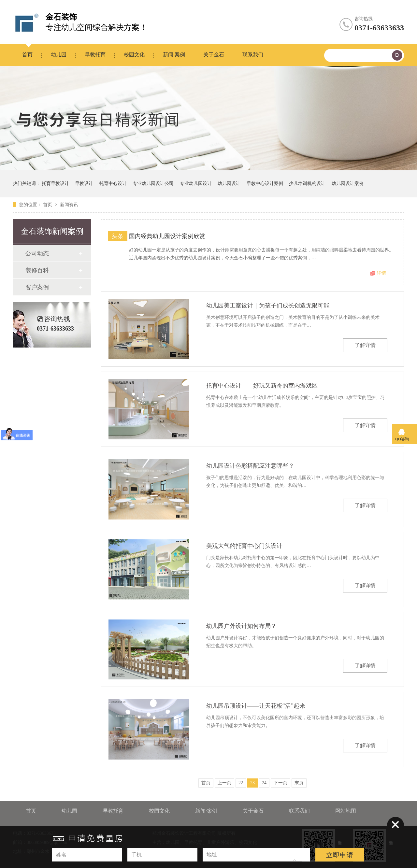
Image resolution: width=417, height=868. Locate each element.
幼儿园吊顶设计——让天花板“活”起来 (256, 706)
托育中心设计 (113, 184)
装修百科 (37, 270)
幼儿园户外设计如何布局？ (241, 626)
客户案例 (37, 287)
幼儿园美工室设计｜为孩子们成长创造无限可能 (268, 306)
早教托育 (95, 55)
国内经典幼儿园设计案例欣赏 (167, 236)
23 (252, 783)
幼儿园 (59, 55)
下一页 (280, 783)
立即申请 (340, 855)
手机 (137, 855)
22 (241, 783)
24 (264, 783)
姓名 (61, 855)
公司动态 (37, 253)
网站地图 (346, 811)
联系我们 (253, 55)
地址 (212, 854)
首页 (27, 55)
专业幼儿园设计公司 (153, 184)
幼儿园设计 (229, 184)
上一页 (224, 783)
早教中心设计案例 (265, 184)
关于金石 (214, 55)
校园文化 (134, 55)
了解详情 (365, 345)
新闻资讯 (69, 205)
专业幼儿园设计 (196, 184)
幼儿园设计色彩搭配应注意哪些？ (250, 466)
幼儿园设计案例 (348, 184)
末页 (299, 783)
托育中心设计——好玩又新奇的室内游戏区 (262, 386)
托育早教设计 (55, 184)
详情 (381, 273)
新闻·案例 (174, 55)
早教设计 (84, 184)
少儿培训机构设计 (307, 184)
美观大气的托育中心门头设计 (244, 546)
